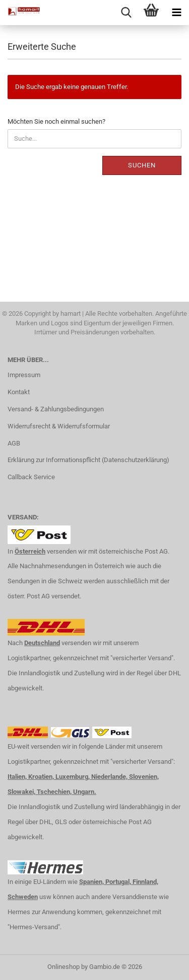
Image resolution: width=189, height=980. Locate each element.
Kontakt (19, 392)
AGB (14, 443)
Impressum (24, 375)
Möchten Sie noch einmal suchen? (56, 121)
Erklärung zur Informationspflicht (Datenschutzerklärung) (88, 460)
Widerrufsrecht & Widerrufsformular (59, 426)
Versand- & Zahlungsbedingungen (56, 409)
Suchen (142, 165)
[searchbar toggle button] (126, 13)
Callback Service (31, 477)
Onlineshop (64, 967)
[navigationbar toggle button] (176, 13)
